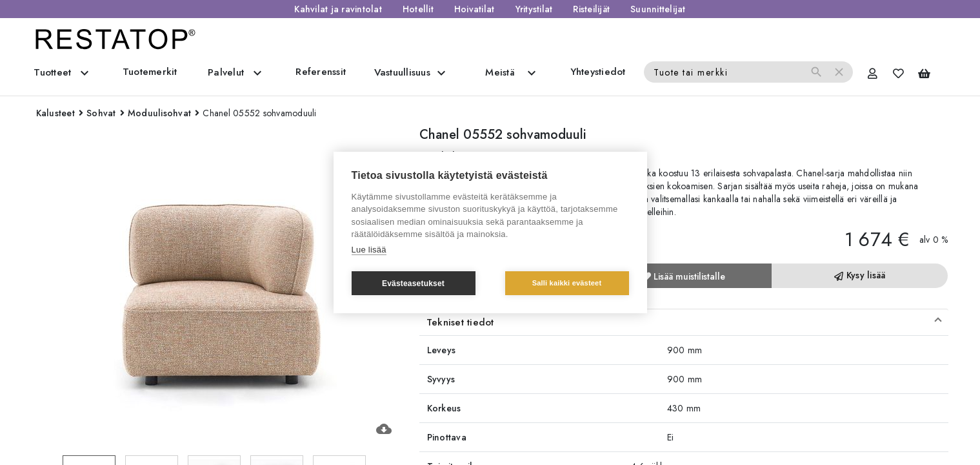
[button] (684, 322)
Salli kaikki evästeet (567, 283)
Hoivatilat (475, 9)
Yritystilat (534, 9)
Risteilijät (591, 9)
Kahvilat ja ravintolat (338, 9)
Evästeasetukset (413, 284)
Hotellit (418, 9)
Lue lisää (369, 250)
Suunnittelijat (658, 9)
